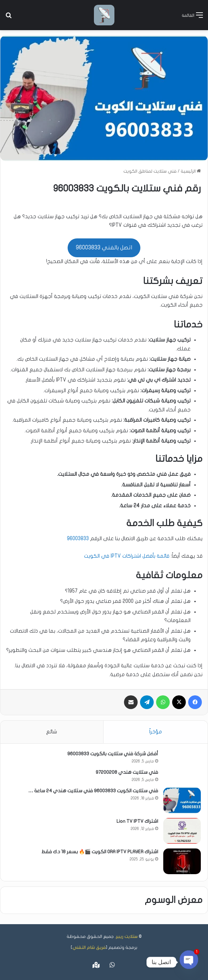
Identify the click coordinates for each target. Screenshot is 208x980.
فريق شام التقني (89, 947)
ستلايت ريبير (127, 936)
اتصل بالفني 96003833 (104, 247)
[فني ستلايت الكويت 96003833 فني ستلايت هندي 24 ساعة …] (182, 800)
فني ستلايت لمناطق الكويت (150, 171)
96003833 (78, 538)
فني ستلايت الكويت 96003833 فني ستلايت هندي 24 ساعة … (93, 791)
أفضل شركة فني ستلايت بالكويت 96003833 (113, 754)
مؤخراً (156, 732)
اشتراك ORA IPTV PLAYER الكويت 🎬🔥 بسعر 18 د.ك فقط (100, 852)
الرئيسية (191, 171)
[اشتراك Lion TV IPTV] (182, 831)
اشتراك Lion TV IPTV (137, 821)
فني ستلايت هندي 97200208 (127, 772)
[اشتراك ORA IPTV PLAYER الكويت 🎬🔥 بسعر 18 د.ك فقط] (182, 861)
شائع (52, 732)
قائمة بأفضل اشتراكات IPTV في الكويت (127, 556)
